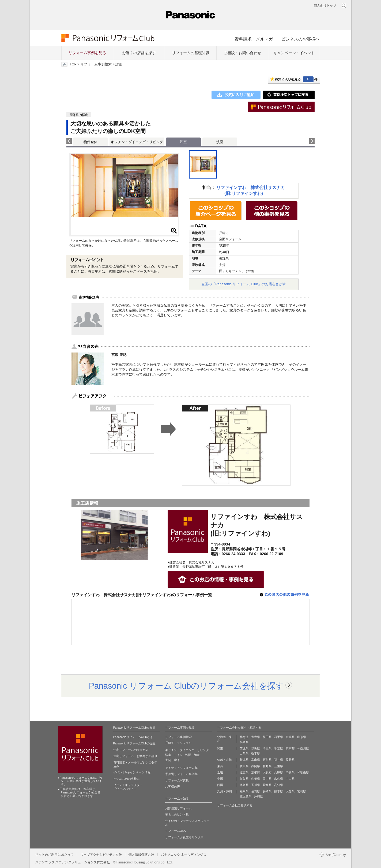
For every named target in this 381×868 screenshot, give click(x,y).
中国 (220, 779)
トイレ (178, 755)
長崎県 (267, 791)
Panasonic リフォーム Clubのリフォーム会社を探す (187, 686)
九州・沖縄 (225, 791)
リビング (203, 750)
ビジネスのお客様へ (300, 39)
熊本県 (279, 791)
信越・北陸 (225, 760)
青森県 (256, 737)
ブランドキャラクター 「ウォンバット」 (128, 787)
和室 (197, 755)
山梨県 (244, 753)
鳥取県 (244, 779)
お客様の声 (173, 787)
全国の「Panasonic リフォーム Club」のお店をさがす (244, 284)
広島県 (279, 779)
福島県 (244, 742)
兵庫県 (279, 772)
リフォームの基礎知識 (191, 53)
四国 (220, 785)
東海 (220, 766)
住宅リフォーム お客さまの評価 (135, 756)
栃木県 (256, 753)
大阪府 (267, 772)
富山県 (256, 760)
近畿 (220, 772)
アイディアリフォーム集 (181, 768)
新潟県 (244, 760)
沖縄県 (259, 796)
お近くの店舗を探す (139, 53)
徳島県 (244, 785)
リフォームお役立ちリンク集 (184, 837)
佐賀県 (256, 791)
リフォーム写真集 (177, 780)
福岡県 (244, 791)
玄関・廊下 (173, 760)
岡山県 (267, 779)
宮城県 (290, 737)
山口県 (290, 779)
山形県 (302, 737)
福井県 (279, 760)
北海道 (244, 737)
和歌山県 (303, 772)
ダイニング (187, 750)
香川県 (256, 785)
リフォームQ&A (176, 831)
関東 (220, 748)
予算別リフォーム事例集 (181, 774)
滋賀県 (244, 772)
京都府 (256, 772)
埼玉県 (267, 748)
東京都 (290, 748)
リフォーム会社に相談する (235, 805)
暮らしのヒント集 (177, 814)
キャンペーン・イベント (294, 53)
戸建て (170, 743)
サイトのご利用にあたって (54, 854)
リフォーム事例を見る (87, 53)
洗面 (220, 142)
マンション (184, 743)
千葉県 (279, 748)
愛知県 (267, 766)
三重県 (279, 766)
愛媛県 (267, 785)
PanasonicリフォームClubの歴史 (135, 743)
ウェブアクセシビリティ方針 (101, 854)
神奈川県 (303, 748)
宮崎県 (302, 791)
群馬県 (256, 748)
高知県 (279, 785)
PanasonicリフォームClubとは (133, 737)
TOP (73, 64)
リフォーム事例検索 (96, 64)
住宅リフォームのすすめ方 (131, 750)
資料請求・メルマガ (254, 39)
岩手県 (279, 737)
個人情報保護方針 (141, 854)
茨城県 (244, 748)
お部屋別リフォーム (178, 808)
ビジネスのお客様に (127, 779)
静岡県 (256, 766)
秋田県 (267, 737)
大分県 (290, 791)
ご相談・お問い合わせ (242, 53)
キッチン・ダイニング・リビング (137, 142)
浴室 (168, 755)
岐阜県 (244, 766)
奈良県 (290, 772)
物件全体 (90, 142)
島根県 (256, 779)
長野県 (290, 760)
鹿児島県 (246, 796)
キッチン (171, 750)
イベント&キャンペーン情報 (132, 772)
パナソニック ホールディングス (184, 854)
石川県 (267, 760)
